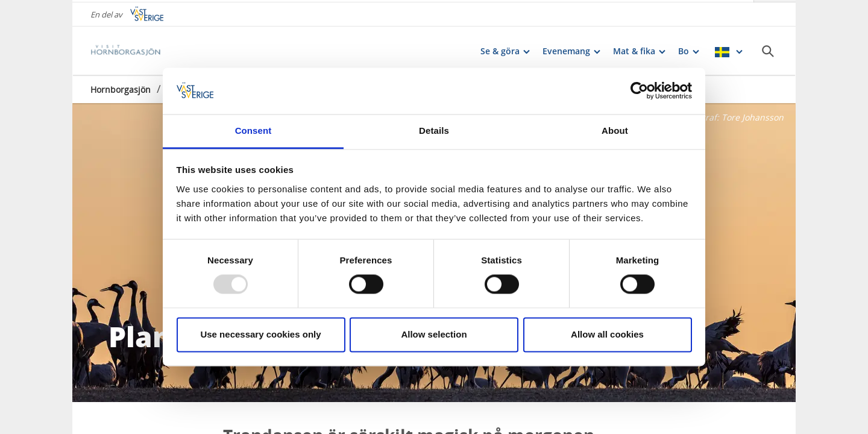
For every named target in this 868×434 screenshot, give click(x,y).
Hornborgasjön (121, 87)
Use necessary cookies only (260, 334)
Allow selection (434, 334)
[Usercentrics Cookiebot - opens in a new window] (639, 91)
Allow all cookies (607, 334)
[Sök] (768, 49)
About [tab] (615, 131)
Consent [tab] (253, 131)
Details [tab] (434, 131)
